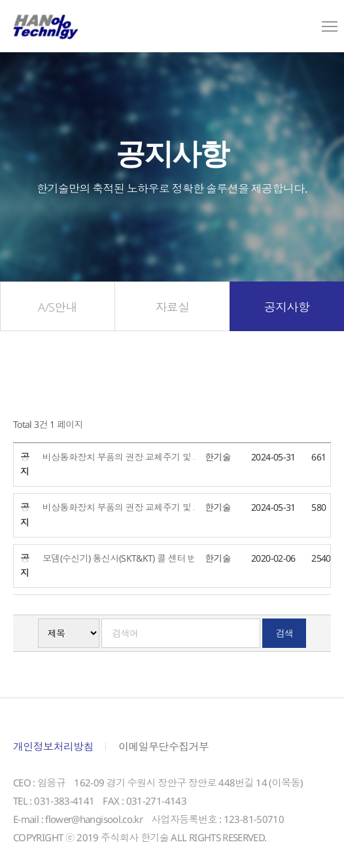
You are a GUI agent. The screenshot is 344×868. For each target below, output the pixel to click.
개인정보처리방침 (53, 750)
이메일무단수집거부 (163, 750)
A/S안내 (58, 310)
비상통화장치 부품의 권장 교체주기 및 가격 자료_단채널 (160, 511)
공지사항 (287, 310)
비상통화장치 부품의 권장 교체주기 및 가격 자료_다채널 (160, 460)
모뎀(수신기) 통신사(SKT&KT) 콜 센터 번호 (129, 561)
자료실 (172, 310)
